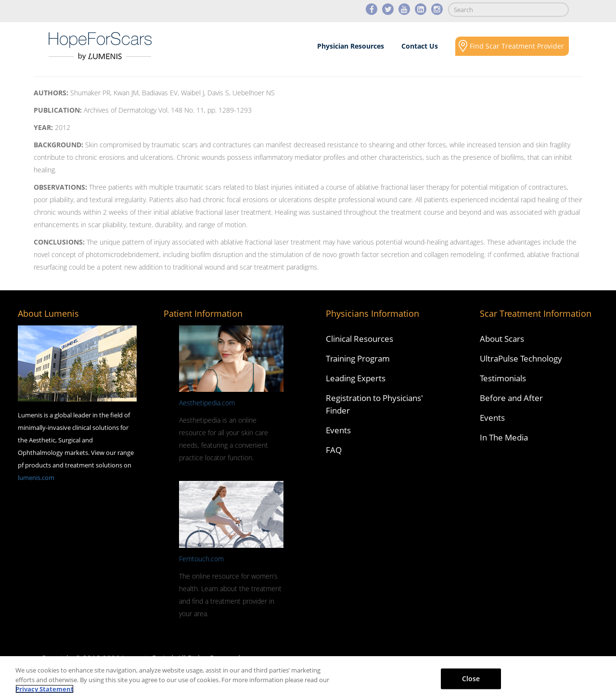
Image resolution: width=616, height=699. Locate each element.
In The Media (504, 437)
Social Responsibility (493, 85)
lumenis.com (36, 478)
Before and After (511, 398)
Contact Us (420, 46)
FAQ (334, 450)
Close (471, 678)
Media (397, 85)
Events (338, 430)
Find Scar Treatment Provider (517, 46)
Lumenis (100, 46)
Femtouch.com (201, 559)
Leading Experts (356, 378)
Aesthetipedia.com (207, 403)
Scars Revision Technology (178, 85)
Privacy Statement (45, 689)
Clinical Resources (359, 339)
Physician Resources (351, 46)
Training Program (358, 358)
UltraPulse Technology (521, 358)
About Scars (71, 85)
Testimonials (503, 378)
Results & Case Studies (296, 85)
